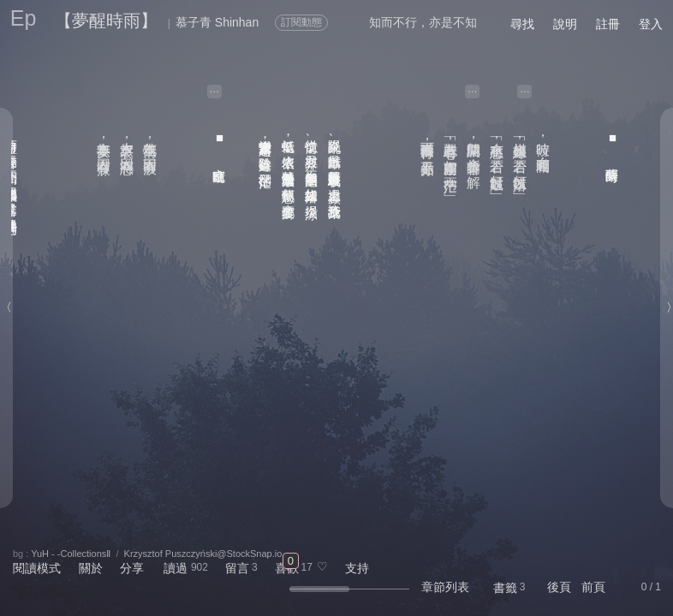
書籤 (505, 588)
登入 (651, 24)
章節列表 (445, 587)
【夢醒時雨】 (106, 21)
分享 (132, 568)
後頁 (559, 587)
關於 (91, 568)
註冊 (608, 24)
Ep (24, 18)
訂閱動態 (301, 22)
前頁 (593, 587)
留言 (237, 568)
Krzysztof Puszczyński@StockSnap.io (203, 554)
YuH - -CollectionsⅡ (71, 554)
